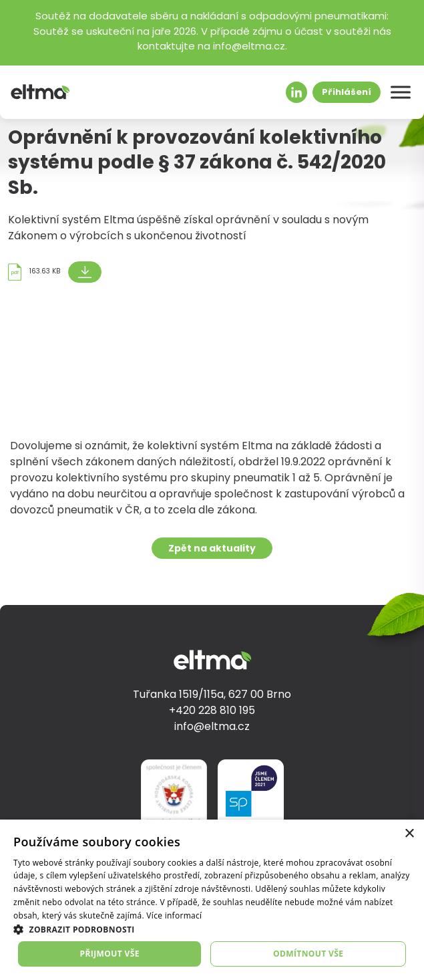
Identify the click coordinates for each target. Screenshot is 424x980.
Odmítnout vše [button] (308, 954)
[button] (212, 929)
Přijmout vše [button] (110, 954)
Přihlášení (347, 93)
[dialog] (212, 900)
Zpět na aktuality (212, 554)
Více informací (174, 915)
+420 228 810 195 (212, 711)
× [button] (409, 834)
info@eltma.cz (212, 727)
